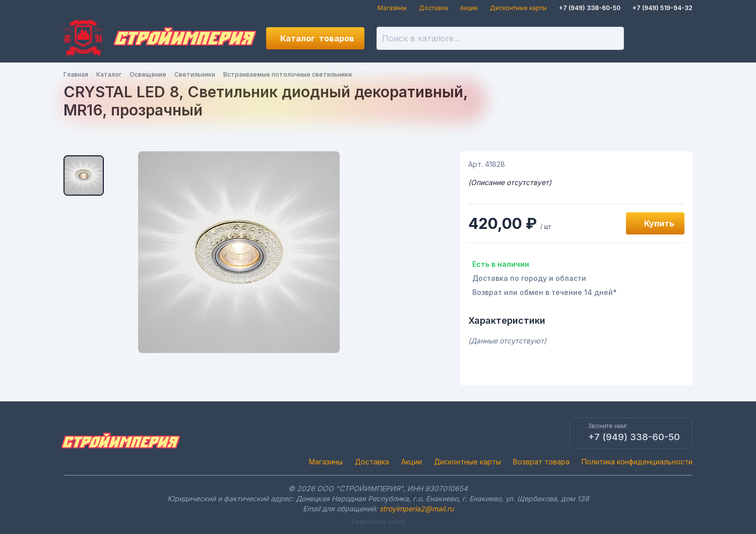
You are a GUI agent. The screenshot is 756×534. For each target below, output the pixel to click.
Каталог (317, 38)
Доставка (433, 8)
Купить (659, 223)
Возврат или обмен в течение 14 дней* (545, 292)
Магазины (392, 8)
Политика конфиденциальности (637, 462)
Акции (469, 8)
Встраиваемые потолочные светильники (288, 74)
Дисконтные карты (518, 8)
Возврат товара (541, 462)
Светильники (195, 74)
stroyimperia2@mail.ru (417, 509)
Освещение (148, 74)
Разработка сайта (378, 522)
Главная (76, 74)
